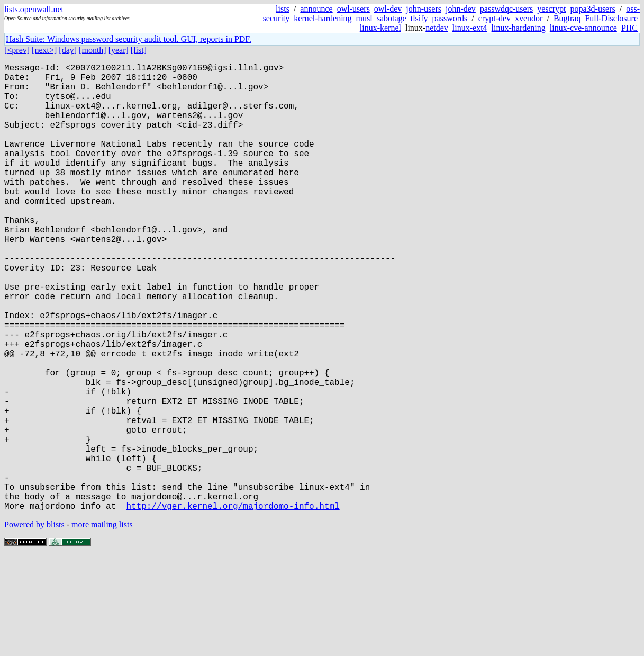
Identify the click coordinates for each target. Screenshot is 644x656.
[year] (119, 50)
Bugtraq (567, 18)
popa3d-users (592, 9)
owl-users (353, 9)
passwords (450, 18)
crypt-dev (495, 18)
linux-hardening (519, 28)
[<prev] (17, 50)
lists (283, 9)
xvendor (529, 18)
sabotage (392, 18)
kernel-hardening (323, 18)
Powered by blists (34, 624)
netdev (437, 28)
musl (364, 18)
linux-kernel (380, 28)
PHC (629, 28)
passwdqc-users (506, 9)
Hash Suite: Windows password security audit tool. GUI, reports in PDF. (129, 39)
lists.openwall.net (34, 9)
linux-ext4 (470, 28)
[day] (68, 50)
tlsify (419, 18)
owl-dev (388, 9)
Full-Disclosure (611, 18)
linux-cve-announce (583, 28)
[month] (93, 50)
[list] (139, 50)
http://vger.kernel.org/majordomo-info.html (233, 605)
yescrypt (551, 9)
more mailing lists (102, 624)
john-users (424, 9)
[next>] (44, 50)
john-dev (461, 9)
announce (316, 9)
